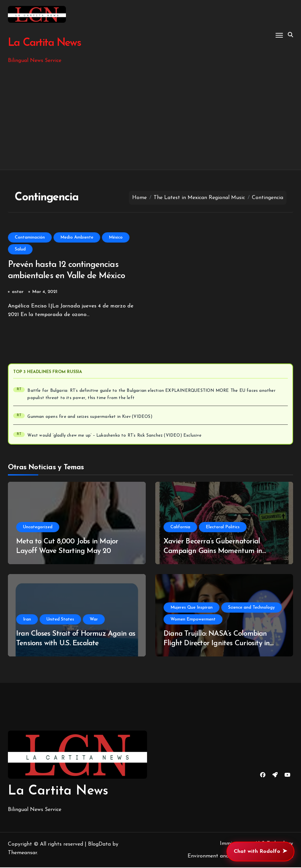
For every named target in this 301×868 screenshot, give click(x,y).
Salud (20, 249)
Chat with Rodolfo (260, 852)
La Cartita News (44, 43)
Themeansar (22, 854)
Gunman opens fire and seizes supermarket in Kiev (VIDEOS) (90, 418)
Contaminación (30, 237)
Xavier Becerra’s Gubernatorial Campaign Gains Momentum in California (213, 552)
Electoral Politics (223, 528)
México (116, 237)
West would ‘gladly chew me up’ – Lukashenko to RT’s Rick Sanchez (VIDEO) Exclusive (114, 436)
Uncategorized (38, 528)
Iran (27, 620)
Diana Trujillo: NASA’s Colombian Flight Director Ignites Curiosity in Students (217, 644)
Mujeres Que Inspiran (192, 608)
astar (18, 292)
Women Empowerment (193, 620)
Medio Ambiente (77, 237)
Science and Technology (252, 608)
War (94, 620)
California (180, 528)
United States (60, 620)
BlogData (99, 845)
